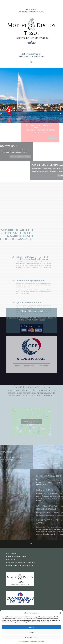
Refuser (32, 632)
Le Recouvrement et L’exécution (18, 556)
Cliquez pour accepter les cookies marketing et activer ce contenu (31, 422)
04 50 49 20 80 (32, 9)
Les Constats (12, 559)
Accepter (31, 627)
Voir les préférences (32, 637)
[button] (60, 613)
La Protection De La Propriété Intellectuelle (21, 562)
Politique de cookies (24, 641)
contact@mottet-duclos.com (31, 12)
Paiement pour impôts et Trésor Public (31, 341)
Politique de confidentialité (37, 641)
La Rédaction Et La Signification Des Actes (21, 566)
